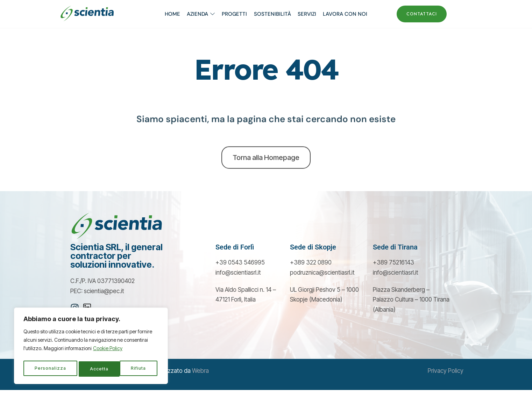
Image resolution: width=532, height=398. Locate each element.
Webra (200, 379)
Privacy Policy (446, 379)
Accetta (139, 369)
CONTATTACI (422, 14)
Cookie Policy (108, 351)
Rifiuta (98, 369)
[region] (91, 347)
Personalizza (50, 369)
